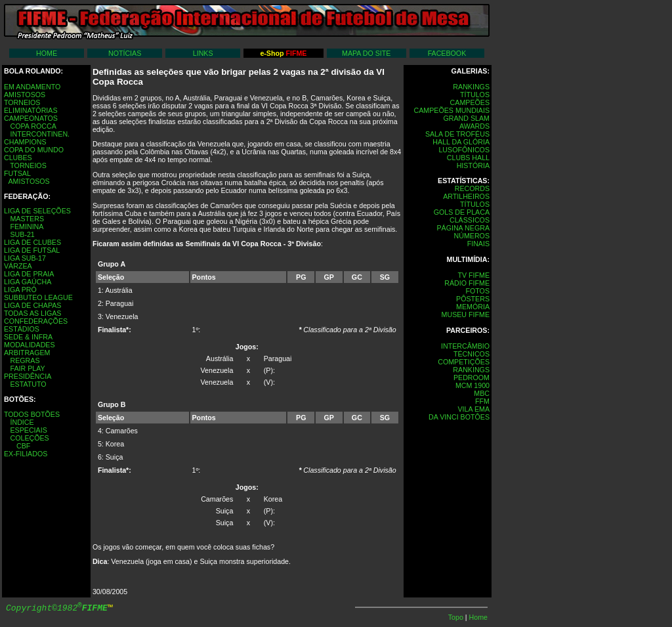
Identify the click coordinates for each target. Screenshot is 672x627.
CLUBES (18, 158)
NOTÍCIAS (125, 53)
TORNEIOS (22, 102)
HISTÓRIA (473, 165)
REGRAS (25, 360)
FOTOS (477, 291)
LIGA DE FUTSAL (32, 250)
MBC (482, 393)
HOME (47, 53)
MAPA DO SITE (366, 53)
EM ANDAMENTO (32, 87)
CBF (23, 446)
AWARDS (474, 126)
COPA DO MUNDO (34, 150)
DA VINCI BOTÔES (459, 417)
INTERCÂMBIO (465, 346)
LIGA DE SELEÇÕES (37, 211)
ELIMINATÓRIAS (31, 110)
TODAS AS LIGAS (32, 313)
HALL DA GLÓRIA (461, 142)
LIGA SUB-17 (25, 258)
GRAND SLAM (467, 118)
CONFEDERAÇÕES (36, 321)
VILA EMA (473, 409)
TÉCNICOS (472, 354)
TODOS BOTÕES (32, 414)
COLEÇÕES (29, 438)
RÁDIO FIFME (467, 283)
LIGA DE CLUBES (32, 242)
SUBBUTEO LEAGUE (38, 297)
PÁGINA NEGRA (463, 228)
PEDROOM (472, 378)
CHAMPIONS (25, 142)
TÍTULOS (475, 95)
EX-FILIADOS (26, 454)
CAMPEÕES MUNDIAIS (452, 110)
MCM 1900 (472, 385)
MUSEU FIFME (466, 314)
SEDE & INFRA (28, 337)
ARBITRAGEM (27, 353)
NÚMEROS (472, 236)
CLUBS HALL (468, 158)
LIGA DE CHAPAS (32, 305)
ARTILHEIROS (466, 196)
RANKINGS (471, 87)
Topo (457, 617)
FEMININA (27, 227)
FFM (482, 401)
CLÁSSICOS (470, 220)
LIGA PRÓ (20, 290)
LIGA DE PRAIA (29, 274)
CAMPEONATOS (31, 118)
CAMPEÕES (470, 102)
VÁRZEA (18, 266)
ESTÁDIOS (22, 329)
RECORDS (472, 188)
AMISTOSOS (25, 95)
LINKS (203, 53)
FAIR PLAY (27, 368)
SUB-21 (22, 234)
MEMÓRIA (473, 307)
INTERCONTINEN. (40, 134)
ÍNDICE (22, 422)
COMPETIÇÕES (464, 362)
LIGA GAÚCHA (28, 282)
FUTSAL (17, 173)
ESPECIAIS (28, 430)
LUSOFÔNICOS (464, 150)
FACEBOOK (447, 53)
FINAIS (478, 244)
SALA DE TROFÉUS (457, 134)
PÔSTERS (473, 299)
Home (478, 617)
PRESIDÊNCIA (28, 376)
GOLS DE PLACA (462, 212)
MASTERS (27, 219)
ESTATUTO (28, 384)
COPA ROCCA (33, 126)
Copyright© (57, 608)
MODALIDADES (30, 345)
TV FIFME (473, 275)
